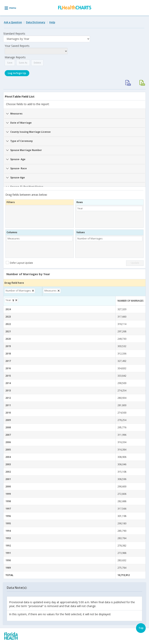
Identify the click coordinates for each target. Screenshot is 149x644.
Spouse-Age (18, 178)
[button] (33, 291)
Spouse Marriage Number (26, 150)
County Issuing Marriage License (30, 132)
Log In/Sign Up (17, 73)
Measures (16, 114)
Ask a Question (13, 22)
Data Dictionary (36, 22)
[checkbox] (20, 263)
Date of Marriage (21, 123)
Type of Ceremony (22, 141)
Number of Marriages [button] (90, 238)
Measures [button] (14, 238)
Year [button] (80, 208)
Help (52, 22)
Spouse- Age (18, 159)
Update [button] (135, 263)
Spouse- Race (19, 168)
